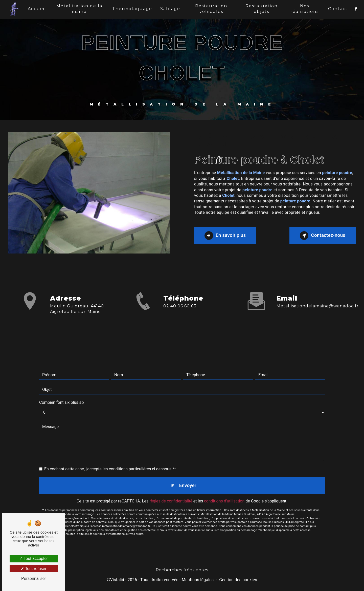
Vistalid (117, 580)
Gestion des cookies (238, 580)
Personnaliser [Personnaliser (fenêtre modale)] (34, 578)
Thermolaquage (132, 9)
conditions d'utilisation (224, 497)
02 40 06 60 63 (180, 311)
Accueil (37, 9)
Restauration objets (261, 9)
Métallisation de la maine (79, 9)
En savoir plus (225, 236)
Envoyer (188, 481)
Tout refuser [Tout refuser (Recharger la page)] (34, 569)
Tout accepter (33, 558)
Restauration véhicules (211, 9)
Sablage (170, 9)
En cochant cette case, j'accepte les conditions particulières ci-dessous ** (110, 464)
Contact (338, 9)
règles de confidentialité (171, 497)
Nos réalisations (305, 9)
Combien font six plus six (62, 398)
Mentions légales (198, 580)
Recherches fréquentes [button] (182, 570)
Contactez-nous (323, 236)
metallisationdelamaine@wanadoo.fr (318, 301)
